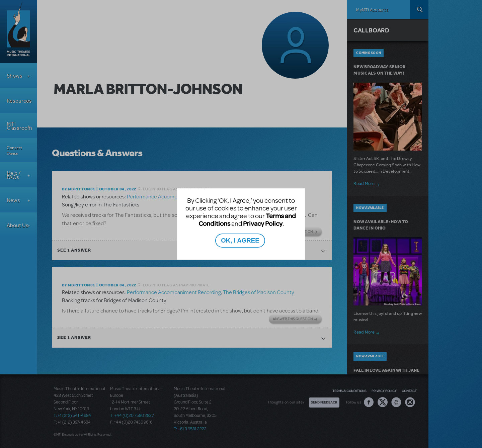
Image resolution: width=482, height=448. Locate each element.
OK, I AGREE (240, 240)
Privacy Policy (263, 223)
